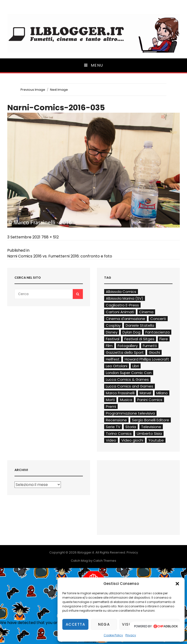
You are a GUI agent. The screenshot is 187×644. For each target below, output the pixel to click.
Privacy (131, 635)
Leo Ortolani (117, 366)
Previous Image (33, 90)
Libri (136, 366)
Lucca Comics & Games (127, 379)
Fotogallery (128, 346)
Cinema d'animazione (126, 319)
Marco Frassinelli (120, 393)
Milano (162, 393)
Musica (126, 400)
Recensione (116, 420)
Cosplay (113, 325)
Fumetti (150, 346)
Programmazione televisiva (130, 413)
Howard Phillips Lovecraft (147, 359)
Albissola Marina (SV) (125, 298)
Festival (113, 339)
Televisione (151, 427)
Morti (110, 400)
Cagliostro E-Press (122, 305)
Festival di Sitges (139, 339)
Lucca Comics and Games (129, 386)
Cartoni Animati (120, 312)
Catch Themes (105, 561)
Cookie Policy (113, 635)
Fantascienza (158, 332)
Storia (131, 427)
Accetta (76, 624)
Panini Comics (150, 400)
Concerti (158, 319)
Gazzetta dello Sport (125, 352)
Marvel (145, 393)
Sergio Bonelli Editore (151, 420)
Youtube (156, 440)
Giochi (154, 352)
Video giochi (132, 440)
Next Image (59, 90)
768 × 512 (50, 237)
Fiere (164, 339)
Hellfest (113, 359)
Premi (111, 406)
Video (111, 440)
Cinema (146, 312)
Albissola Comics (121, 292)
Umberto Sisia (149, 433)
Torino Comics (119, 433)
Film (109, 346)
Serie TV (113, 427)
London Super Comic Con (129, 373)
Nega (104, 624)
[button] (177, 584)
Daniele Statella (140, 325)
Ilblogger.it (86, 552)
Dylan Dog (131, 332)
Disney (112, 332)
